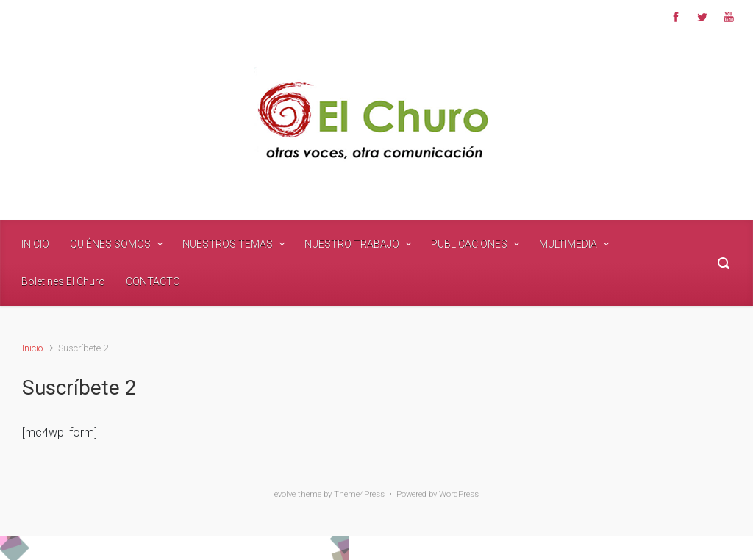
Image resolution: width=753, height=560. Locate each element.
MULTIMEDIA (568, 244)
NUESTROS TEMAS (228, 244)
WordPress (459, 494)
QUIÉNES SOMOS (110, 244)
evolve (285, 494)
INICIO (35, 244)
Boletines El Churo (63, 281)
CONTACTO (153, 281)
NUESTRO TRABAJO (352, 244)
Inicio (32, 348)
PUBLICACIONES (469, 244)
